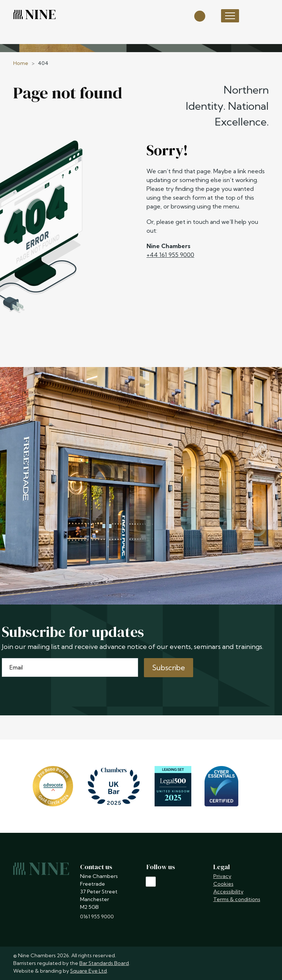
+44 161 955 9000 (170, 255)
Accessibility (228, 892)
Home (21, 63)
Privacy (222, 876)
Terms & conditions (237, 899)
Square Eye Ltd (88, 971)
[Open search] (200, 16)
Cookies (223, 884)
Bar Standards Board (104, 963)
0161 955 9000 (97, 917)
